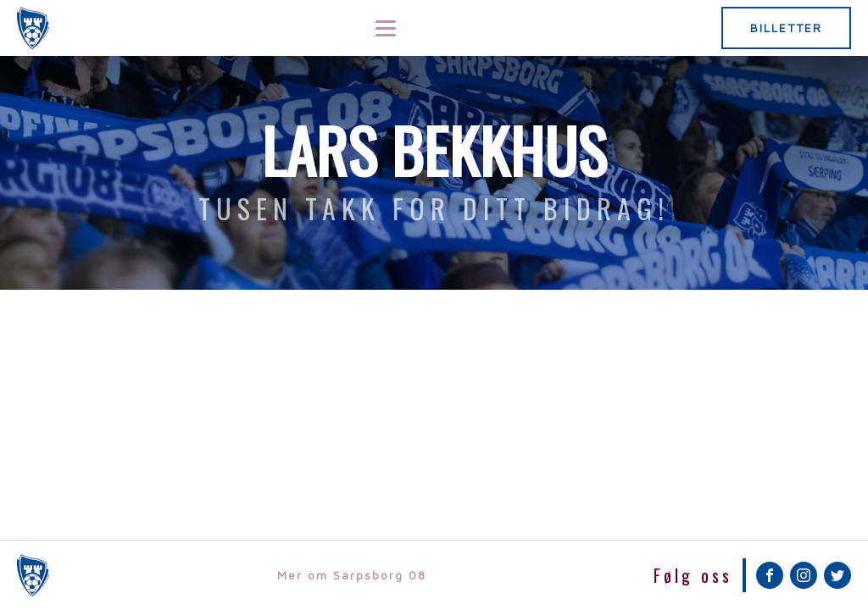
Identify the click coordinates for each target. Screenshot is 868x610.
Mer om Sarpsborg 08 (352, 575)
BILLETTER (786, 28)
